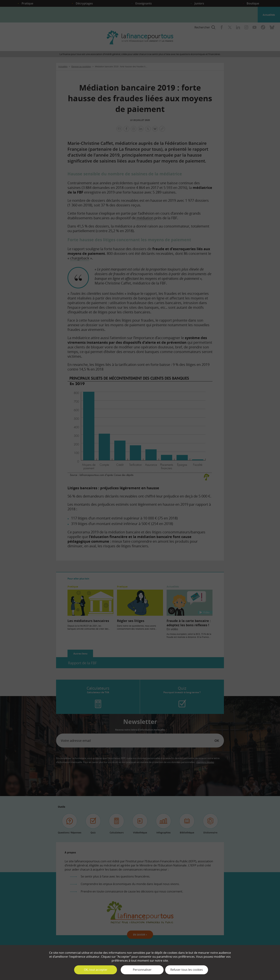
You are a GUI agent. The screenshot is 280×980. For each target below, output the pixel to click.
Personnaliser (142, 970)
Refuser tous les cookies (187, 970)
